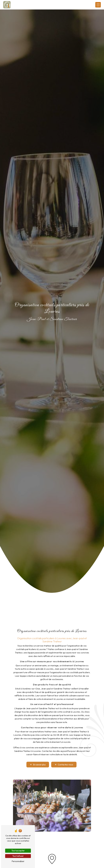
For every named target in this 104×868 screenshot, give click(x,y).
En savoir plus (38, 757)
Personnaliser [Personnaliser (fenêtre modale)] (18, 861)
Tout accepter (18, 851)
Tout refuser (18, 856)
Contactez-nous (64, 757)
